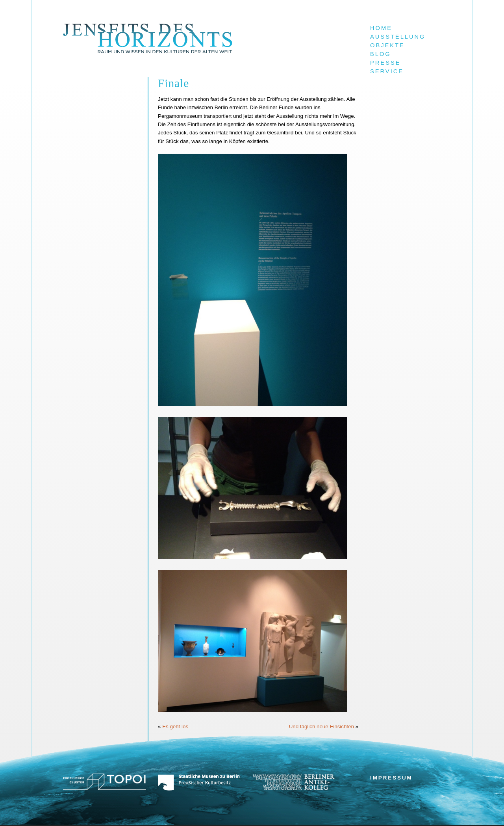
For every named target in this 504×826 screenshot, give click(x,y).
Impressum (391, 778)
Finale (173, 83)
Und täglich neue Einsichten (321, 726)
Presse (385, 63)
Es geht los (175, 726)
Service (387, 71)
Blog (381, 54)
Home (381, 28)
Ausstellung (398, 37)
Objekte (387, 45)
